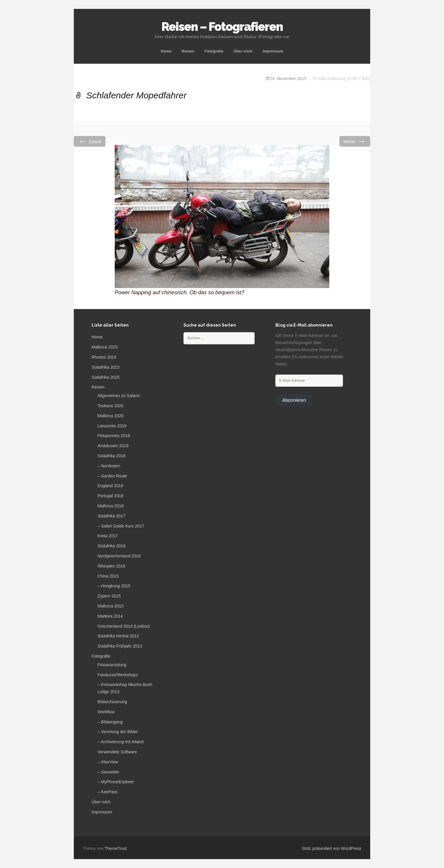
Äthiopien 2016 (111, 566)
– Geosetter (108, 772)
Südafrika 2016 (111, 546)
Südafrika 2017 (111, 516)
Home (166, 51)
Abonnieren (294, 400)
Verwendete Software (117, 752)
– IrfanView (108, 762)
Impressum (273, 51)
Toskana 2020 (110, 406)
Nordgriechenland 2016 (119, 556)
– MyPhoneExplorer (116, 782)
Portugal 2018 (110, 496)
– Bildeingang (110, 722)
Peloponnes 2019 (114, 436)
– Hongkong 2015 (114, 586)
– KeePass (108, 792)
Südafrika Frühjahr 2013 (120, 646)
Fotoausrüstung (112, 665)
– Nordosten (109, 466)
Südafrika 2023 (106, 367)
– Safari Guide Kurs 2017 (121, 526)
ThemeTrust (116, 848)
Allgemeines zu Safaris (119, 396)
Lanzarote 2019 (112, 426)
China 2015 (108, 576)
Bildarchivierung (112, 702)
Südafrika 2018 (111, 456)
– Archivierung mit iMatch (121, 742)
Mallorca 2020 (111, 416)
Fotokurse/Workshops (118, 675)
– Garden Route (112, 476)
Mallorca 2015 (111, 606)
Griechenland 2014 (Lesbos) (124, 626)
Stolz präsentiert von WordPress (332, 848)
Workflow (106, 712)
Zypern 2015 (109, 596)
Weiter (355, 141)
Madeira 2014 (110, 616)
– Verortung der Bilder (118, 732)
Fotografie (214, 51)
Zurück (90, 141)
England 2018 (110, 486)
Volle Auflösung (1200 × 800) (344, 79)
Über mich (243, 51)
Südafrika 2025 (106, 377)
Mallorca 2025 (105, 347)
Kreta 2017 (108, 536)
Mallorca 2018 (111, 506)
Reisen (188, 51)
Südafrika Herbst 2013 (118, 636)
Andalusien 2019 (113, 446)
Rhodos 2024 (104, 357)
